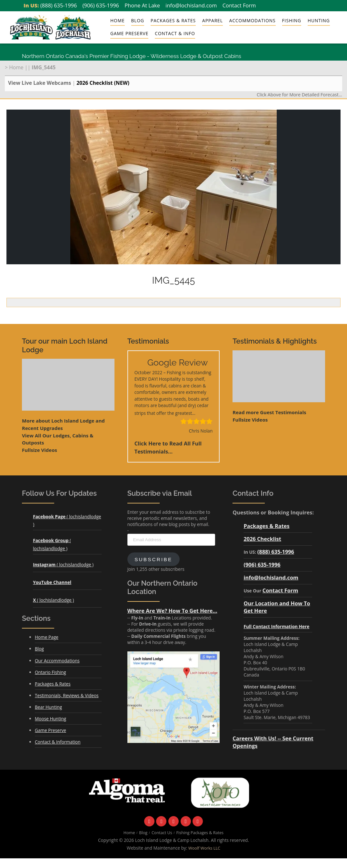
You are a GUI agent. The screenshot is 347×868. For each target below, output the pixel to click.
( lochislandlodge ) (63, 565)
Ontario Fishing (50, 672)
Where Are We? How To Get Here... (172, 611)
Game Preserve (129, 33)
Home (118, 20)
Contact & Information (58, 742)
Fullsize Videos (40, 450)
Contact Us (162, 833)
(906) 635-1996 (101, 5)
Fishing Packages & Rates (200, 833)
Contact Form (239, 5)
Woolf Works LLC (204, 848)
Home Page (47, 637)
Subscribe (153, 559)
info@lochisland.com (191, 5)
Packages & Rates (173, 20)
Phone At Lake (142, 5)
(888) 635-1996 (59, 5)
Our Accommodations (57, 661)
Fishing (292, 20)
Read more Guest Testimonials (269, 412)
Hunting (319, 20)
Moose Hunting (50, 719)
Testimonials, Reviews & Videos (67, 695)
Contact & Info (175, 33)
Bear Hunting (48, 707)
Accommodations (253, 20)
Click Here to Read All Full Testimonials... (168, 447)
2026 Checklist (262, 539)
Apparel (213, 20)
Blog (138, 20)
